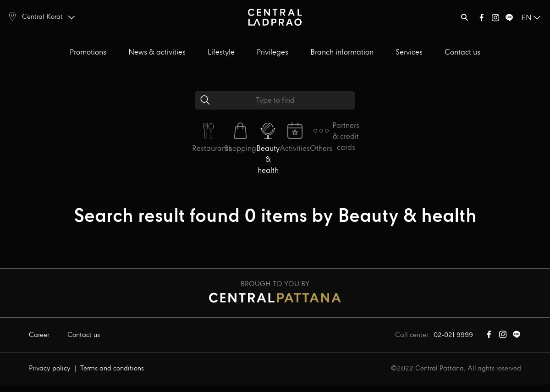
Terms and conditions (112, 369)
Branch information (342, 52)
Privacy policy (50, 369)
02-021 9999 (453, 335)
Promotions (88, 52)
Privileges (272, 52)
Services (409, 52)
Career (39, 335)
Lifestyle (221, 52)
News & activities (157, 52)
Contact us (462, 52)
